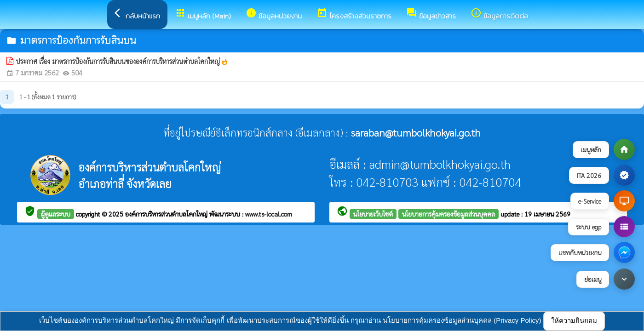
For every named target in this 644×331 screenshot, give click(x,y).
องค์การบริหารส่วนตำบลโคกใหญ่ (167, 214)
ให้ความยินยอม (574, 321)
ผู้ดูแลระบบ (56, 214)
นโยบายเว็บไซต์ (373, 214)
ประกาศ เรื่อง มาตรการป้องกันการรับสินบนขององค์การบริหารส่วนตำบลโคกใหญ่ (122, 61)
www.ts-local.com (269, 214)
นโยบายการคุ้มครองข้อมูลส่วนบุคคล (448, 214)
